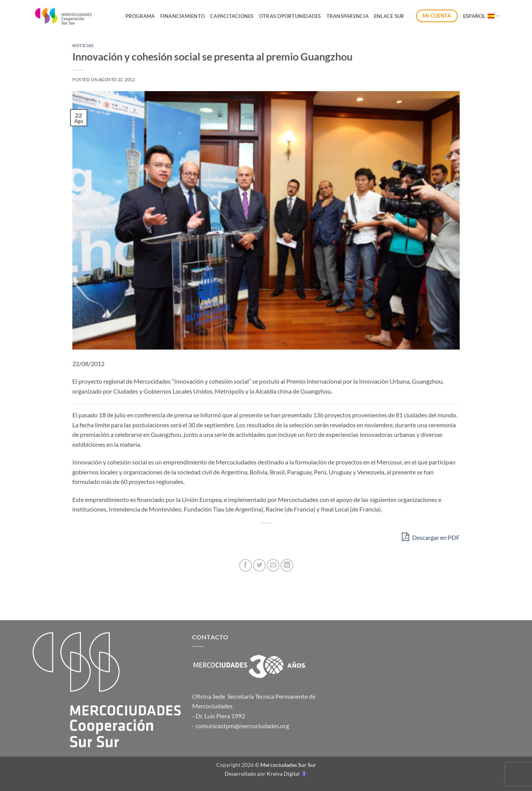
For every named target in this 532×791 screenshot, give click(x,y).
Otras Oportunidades (290, 16)
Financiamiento (183, 16)
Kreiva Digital (287, 774)
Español (481, 16)
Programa (140, 16)
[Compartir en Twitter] (259, 565)
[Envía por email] (273, 565)
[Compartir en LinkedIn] (287, 565)
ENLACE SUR (389, 16)
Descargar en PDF (431, 537)
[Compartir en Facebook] (246, 565)
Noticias (83, 45)
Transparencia (348, 16)
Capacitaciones (232, 16)
